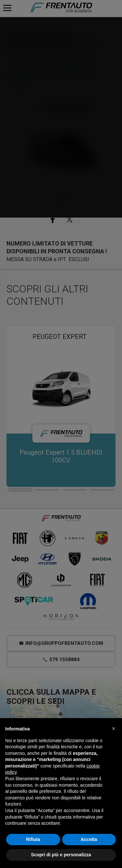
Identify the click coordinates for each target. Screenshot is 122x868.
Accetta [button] (89, 839)
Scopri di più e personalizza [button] (61, 855)
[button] (114, 728)
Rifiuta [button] (33, 839)
